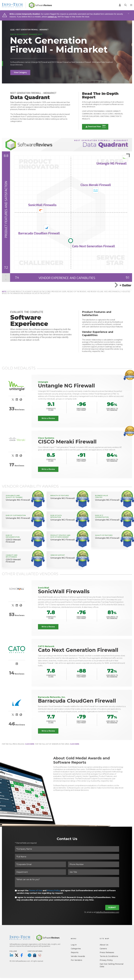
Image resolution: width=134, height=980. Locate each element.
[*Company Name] (67, 849)
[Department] (40, 872)
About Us (104, 945)
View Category (20, 72)
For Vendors (76, 961)
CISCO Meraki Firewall (67, 442)
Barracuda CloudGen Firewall (77, 701)
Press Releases (107, 953)
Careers (103, 949)
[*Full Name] (67, 857)
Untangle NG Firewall (66, 386)
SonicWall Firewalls (64, 592)
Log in (74, 945)
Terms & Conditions (109, 957)
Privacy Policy (53, 891)
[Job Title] (94, 872)
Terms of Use (36, 891)
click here (30, 745)
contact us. (52, 17)
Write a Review (48, 419)
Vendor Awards (78, 957)
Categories (76, 949)
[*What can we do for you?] (67, 882)
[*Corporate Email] (40, 865)
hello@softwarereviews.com (107, 913)
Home (12, 30)
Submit (112, 908)
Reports (75, 953)
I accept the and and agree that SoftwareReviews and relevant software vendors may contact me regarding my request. (66, 892)
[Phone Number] (94, 865)
